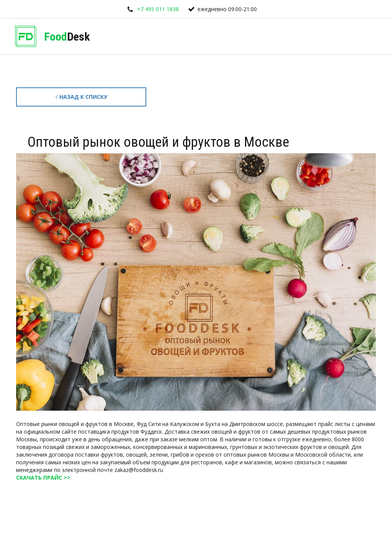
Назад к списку (81, 97)
